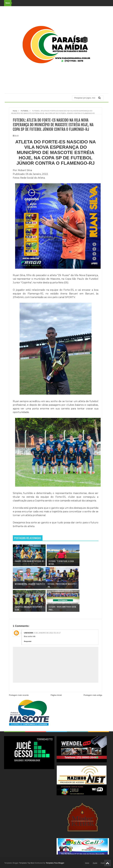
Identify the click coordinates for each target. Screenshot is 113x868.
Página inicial (56, 695)
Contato (104, 863)
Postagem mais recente (19, 695)
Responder (28, 641)
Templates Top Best (27, 863)
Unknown (29, 633)
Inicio (87, 863)
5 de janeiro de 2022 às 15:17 (47, 633)
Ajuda (95, 863)
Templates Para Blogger (55, 863)
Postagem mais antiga (93, 695)
